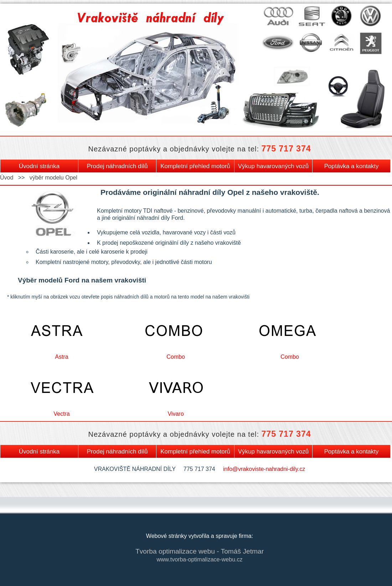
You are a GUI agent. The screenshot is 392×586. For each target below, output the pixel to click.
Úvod (7, 178)
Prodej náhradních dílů (117, 166)
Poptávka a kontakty (351, 166)
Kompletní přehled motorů (195, 166)
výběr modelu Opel (53, 178)
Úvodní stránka (39, 166)
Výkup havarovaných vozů (273, 166)
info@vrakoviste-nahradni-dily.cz (264, 469)
